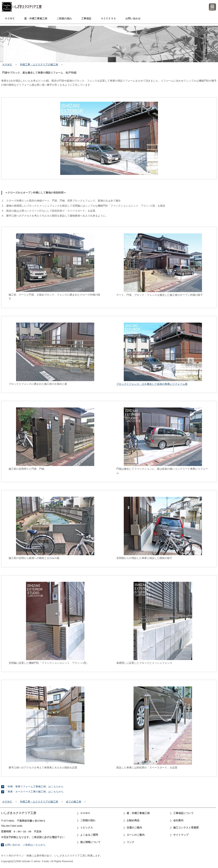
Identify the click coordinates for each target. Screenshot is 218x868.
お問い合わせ (133, 18)
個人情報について (90, 842)
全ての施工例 (74, 802)
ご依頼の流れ (64, 18)
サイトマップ (181, 835)
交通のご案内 (134, 828)
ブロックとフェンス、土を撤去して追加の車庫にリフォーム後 (152, 384)
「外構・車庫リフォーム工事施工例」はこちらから (34, 787)
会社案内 (178, 820)
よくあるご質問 (89, 835)
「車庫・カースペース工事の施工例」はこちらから (34, 792)
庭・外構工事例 (36, 18)
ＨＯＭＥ (10, 18)
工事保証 (86, 18)
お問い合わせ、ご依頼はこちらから (25, 845)
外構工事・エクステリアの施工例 (39, 64)
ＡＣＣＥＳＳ (108, 18)
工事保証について (183, 813)
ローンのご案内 (136, 835)
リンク (131, 842)
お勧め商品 (133, 820)
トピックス (87, 828)
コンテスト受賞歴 (186, 828)
